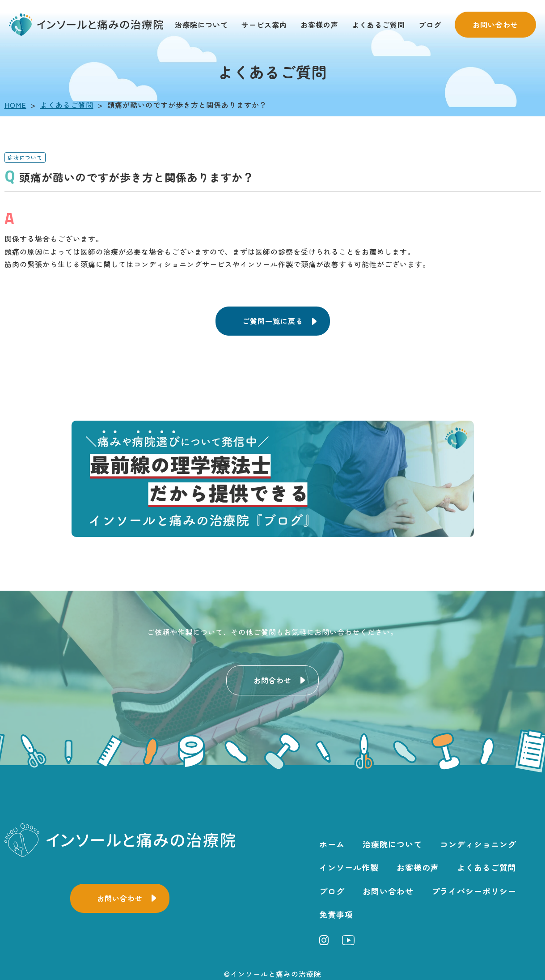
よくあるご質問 (378, 25)
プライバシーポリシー (474, 891)
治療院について (201, 25)
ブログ (430, 25)
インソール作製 (349, 867)
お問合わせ (272, 680)
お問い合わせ (495, 25)
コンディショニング (478, 844)
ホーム (332, 844)
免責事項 (336, 914)
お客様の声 (319, 25)
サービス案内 (264, 25)
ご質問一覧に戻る (273, 321)
